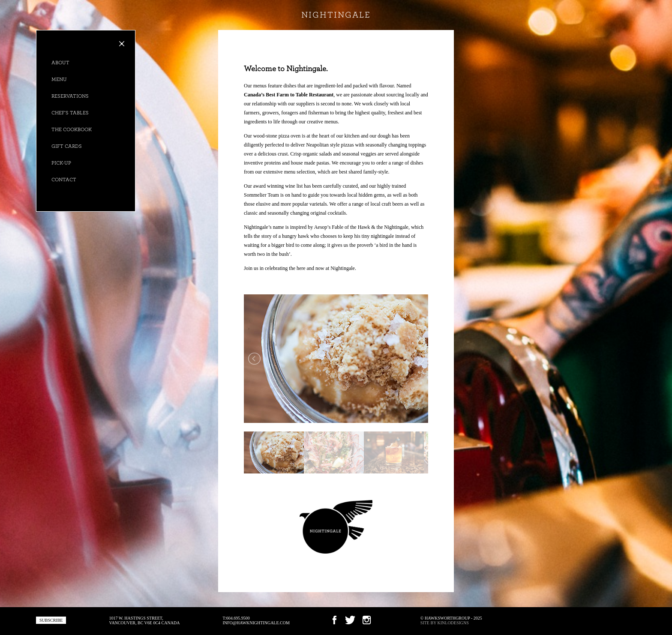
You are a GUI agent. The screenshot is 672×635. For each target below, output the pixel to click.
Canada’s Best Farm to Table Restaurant (289, 95)
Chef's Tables (70, 113)
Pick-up (61, 163)
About (60, 63)
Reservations (70, 96)
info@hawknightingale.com (256, 623)
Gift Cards (67, 146)
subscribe (51, 620)
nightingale (336, 15)
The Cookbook (72, 129)
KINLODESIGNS (453, 623)
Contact (64, 180)
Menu (59, 79)
